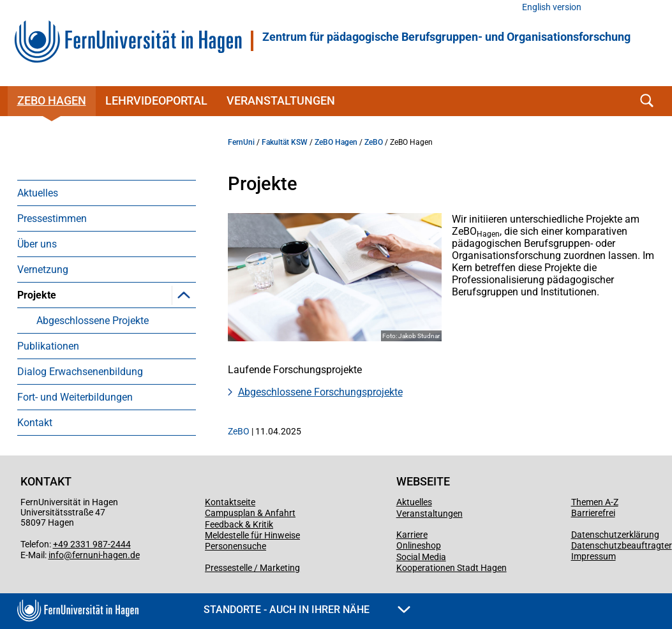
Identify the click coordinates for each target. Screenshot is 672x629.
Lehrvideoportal (156, 100)
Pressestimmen (52, 218)
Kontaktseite (230, 502)
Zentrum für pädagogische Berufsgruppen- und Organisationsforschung (446, 37)
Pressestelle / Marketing (252, 568)
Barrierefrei (593, 513)
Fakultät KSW (285, 142)
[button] (184, 295)
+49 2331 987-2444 (92, 544)
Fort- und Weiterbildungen (75, 397)
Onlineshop (419, 545)
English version (552, 7)
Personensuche (235, 546)
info (56, 555)
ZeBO (374, 142)
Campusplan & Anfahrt (250, 513)
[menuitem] (107, 193)
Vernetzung (43, 270)
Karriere (412, 535)
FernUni (241, 142)
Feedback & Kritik (239, 524)
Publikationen (48, 346)
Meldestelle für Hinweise (252, 535)
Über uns (37, 244)
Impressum (594, 556)
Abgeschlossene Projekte (93, 321)
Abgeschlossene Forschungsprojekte (320, 392)
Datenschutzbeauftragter (622, 545)
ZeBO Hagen (52, 100)
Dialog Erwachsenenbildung (80, 372)
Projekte (37, 295)
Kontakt (35, 423)
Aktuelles (38, 193)
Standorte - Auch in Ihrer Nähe (307, 610)
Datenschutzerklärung (615, 535)
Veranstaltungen (281, 100)
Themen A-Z (595, 502)
